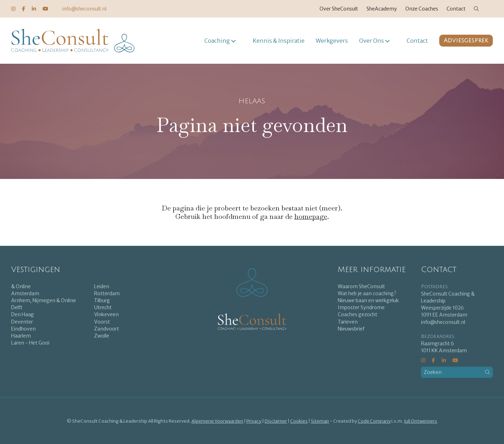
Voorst (102, 322)
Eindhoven (23, 329)
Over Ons (372, 41)
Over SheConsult (339, 9)
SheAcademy (382, 9)
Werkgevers (332, 41)
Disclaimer (276, 421)
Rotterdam (107, 293)
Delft (17, 307)
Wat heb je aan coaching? (367, 293)
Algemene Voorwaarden (217, 421)
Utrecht (103, 307)
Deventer (22, 322)
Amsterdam (25, 293)
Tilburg (102, 300)
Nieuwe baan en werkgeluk (368, 300)
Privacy (254, 421)
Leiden (102, 286)
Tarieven (348, 322)
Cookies (299, 421)
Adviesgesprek (466, 41)
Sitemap (320, 421)
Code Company (374, 421)
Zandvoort (107, 329)
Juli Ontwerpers (421, 421)
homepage (311, 216)
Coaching (217, 41)
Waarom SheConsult (361, 286)
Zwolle (102, 336)
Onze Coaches (422, 9)
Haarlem (21, 336)
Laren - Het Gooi (30, 343)
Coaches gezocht (358, 314)
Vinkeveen (106, 314)
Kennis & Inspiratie (279, 41)
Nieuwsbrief (351, 329)
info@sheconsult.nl (84, 9)
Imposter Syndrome (361, 307)
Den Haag (23, 314)
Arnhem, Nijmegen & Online (44, 300)
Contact (456, 9)
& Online (21, 286)
